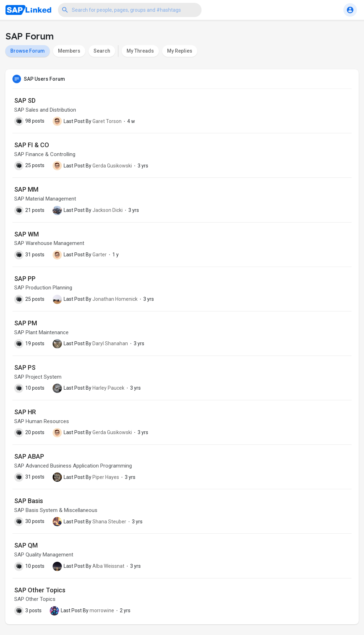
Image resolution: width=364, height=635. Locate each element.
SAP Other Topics (40, 590)
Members (69, 51)
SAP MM (26, 189)
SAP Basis (29, 501)
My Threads (140, 51)
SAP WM (26, 234)
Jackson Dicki (108, 210)
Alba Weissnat (108, 566)
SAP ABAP (29, 456)
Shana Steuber (109, 522)
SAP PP (25, 279)
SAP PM (26, 323)
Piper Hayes (106, 477)
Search (102, 51)
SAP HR (25, 412)
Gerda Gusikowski (112, 166)
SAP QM (26, 545)
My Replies (180, 51)
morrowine (102, 610)
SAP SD (25, 100)
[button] (130, 10)
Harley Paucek (108, 388)
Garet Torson (107, 121)
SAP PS (25, 367)
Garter (100, 255)
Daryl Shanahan (110, 343)
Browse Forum (28, 51)
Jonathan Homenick (115, 299)
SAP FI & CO (32, 145)
